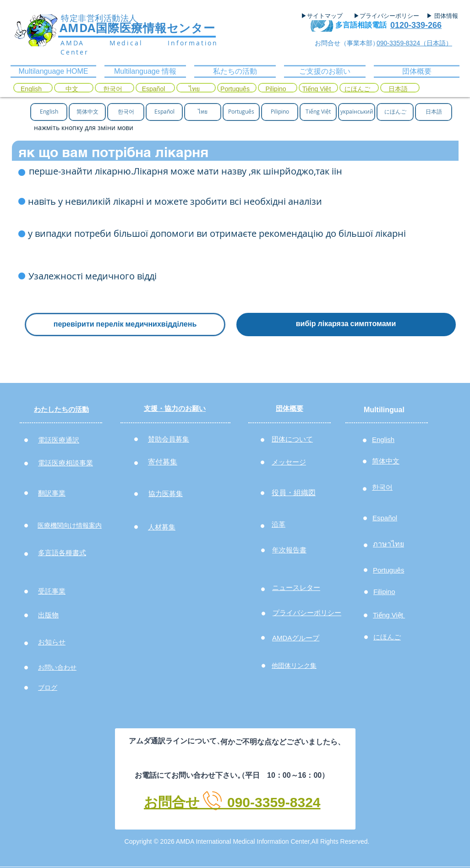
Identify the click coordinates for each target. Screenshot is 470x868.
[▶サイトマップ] (325, 16)
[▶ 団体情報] (446, 16)
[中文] (72, 89)
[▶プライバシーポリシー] (388, 16)
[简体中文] (87, 112)
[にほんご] (357, 89)
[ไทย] (194, 89)
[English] (31, 89)
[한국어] (113, 89)
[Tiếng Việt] (317, 89)
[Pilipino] (276, 89)
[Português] (235, 89)
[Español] (153, 89)
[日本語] (398, 89)
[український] (357, 112)
